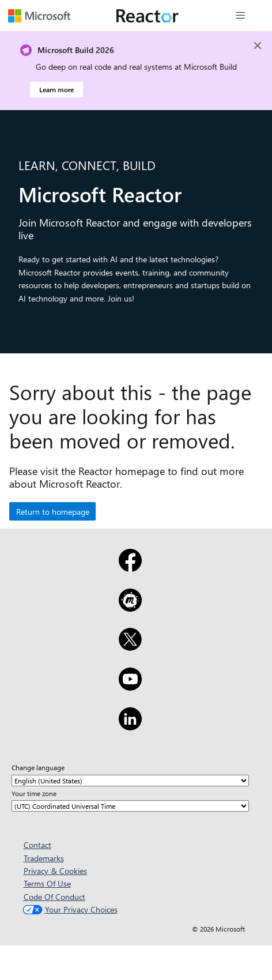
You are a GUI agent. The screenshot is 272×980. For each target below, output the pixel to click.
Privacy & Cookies (55, 871)
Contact (37, 845)
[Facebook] (130, 568)
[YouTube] (130, 687)
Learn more (56, 89)
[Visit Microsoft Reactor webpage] (148, 16)
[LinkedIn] (130, 726)
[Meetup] (130, 608)
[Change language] (130, 781)
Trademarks (44, 858)
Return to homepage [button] (53, 512)
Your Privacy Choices (69, 909)
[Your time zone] (130, 806)
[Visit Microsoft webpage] (39, 16)
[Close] (258, 46)
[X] (130, 647)
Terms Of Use (47, 883)
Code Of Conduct (54, 897)
